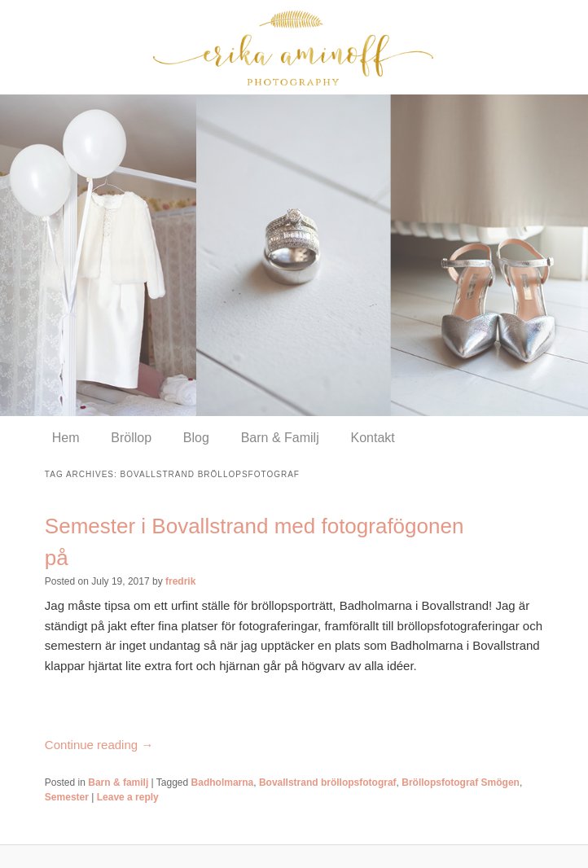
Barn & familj (118, 783)
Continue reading (99, 745)
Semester (67, 797)
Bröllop (131, 438)
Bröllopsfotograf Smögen (461, 783)
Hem (66, 438)
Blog (196, 438)
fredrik (180, 581)
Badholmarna (223, 783)
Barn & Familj (280, 438)
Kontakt (372, 438)
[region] (294, 255)
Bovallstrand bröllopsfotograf (328, 783)
